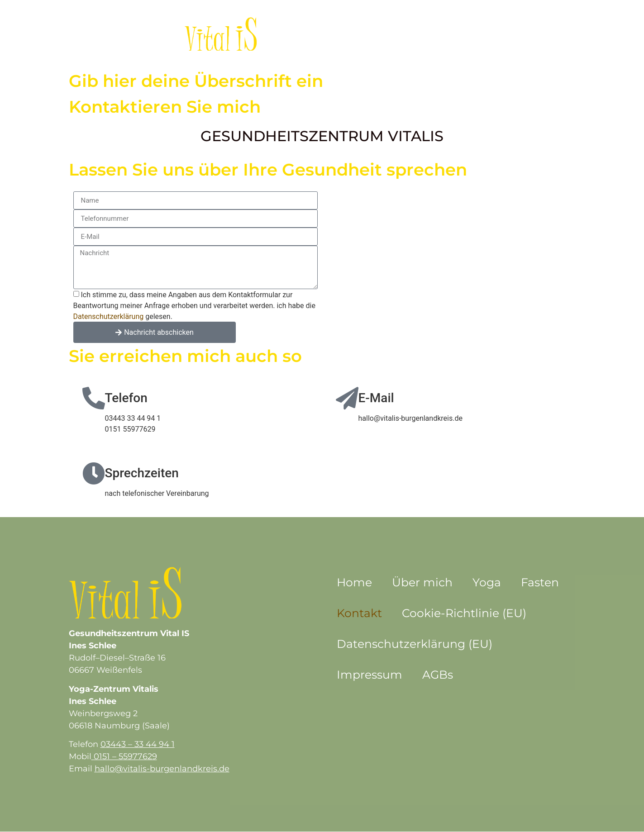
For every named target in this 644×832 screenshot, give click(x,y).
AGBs (438, 675)
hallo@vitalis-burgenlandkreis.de (162, 769)
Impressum (370, 675)
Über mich (295, 34)
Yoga (344, 34)
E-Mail (376, 398)
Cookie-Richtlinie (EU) (464, 613)
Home (354, 582)
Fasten (386, 34)
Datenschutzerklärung (109, 316)
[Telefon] (94, 398)
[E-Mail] (347, 398)
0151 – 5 (108, 756)
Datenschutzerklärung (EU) (415, 644)
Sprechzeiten (142, 473)
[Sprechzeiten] (94, 473)
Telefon (126, 398)
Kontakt (434, 34)
